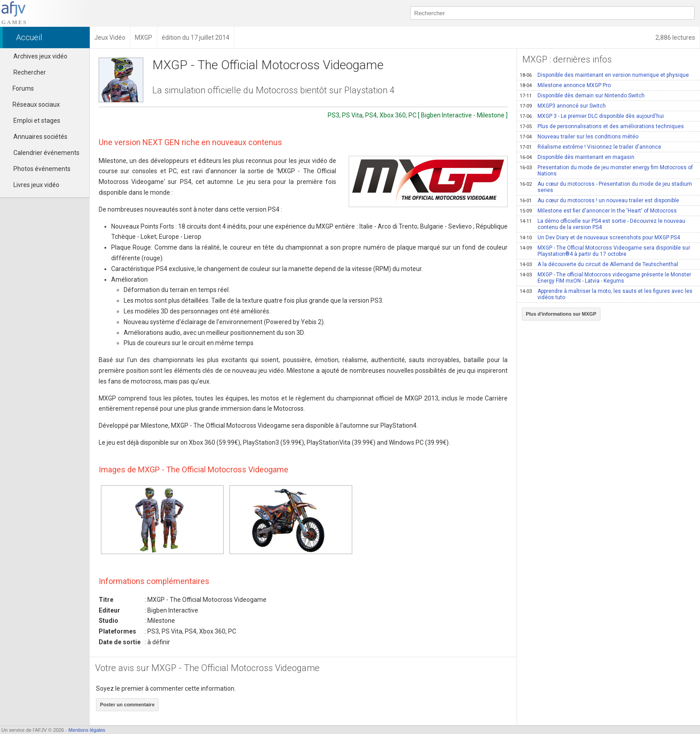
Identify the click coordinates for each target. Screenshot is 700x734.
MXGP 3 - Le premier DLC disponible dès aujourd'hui (592, 116)
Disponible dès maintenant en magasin (577, 157)
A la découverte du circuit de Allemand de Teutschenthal (599, 264)
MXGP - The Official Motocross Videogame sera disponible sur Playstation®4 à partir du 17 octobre (605, 251)
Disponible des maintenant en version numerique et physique (604, 75)
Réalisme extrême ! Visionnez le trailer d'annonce (590, 147)
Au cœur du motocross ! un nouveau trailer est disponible (599, 200)
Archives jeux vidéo (40, 56)
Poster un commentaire (127, 705)
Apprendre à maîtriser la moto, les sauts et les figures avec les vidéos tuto (606, 294)
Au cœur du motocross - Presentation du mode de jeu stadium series (606, 187)
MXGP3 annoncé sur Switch (563, 106)
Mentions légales (87, 730)
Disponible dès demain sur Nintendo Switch (582, 96)
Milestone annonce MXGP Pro (565, 85)
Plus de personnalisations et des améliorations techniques (602, 126)
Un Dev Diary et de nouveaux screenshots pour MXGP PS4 (600, 238)
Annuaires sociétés (40, 137)
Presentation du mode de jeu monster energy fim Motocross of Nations (606, 171)
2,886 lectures (675, 38)
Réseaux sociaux (32, 104)
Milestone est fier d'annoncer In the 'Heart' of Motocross (598, 211)
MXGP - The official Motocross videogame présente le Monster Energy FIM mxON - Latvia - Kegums (605, 278)
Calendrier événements (46, 153)
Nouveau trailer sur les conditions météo (579, 137)
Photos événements (42, 169)
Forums (19, 88)
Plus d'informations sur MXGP (561, 314)
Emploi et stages (37, 121)
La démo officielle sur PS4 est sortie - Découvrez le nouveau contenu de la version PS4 (602, 224)
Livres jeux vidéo (36, 185)
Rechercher (30, 72)
